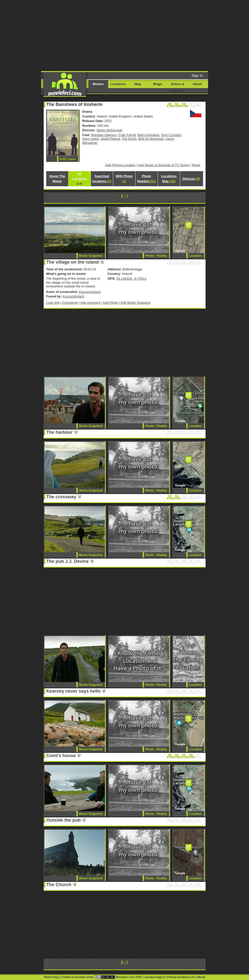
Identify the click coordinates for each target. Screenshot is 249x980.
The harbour (60, 432)
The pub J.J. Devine (68, 561)
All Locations (79, 179)
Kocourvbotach (90, 292)
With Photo (124, 179)
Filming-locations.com (181, 977)
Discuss (191, 179)
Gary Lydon (91, 139)
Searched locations (102, 179)
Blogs (158, 84)
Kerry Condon (171, 135)
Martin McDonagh (109, 130)
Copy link (53, 303)
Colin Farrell (127, 135)
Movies (98, 84)
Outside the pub (64, 820)
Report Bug (51, 977)
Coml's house (61, 756)
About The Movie (57, 179)
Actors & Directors (178, 87)
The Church (59, 885)
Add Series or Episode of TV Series (164, 165)
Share (196, 165)
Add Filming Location (120, 165)
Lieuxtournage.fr (154, 977)
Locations (118, 84)
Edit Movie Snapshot (136, 303)
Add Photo (111, 303)
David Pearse (110, 139)
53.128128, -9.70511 (132, 279)
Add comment (90, 303)
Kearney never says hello (74, 691)
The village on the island (73, 262)
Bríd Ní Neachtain (151, 139)
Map (138, 84)
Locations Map (169, 179)
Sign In (197, 76)
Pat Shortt (129, 139)
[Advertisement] (134, 35)
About (197, 84)
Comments (70, 303)
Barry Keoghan (149, 135)
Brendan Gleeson (104, 135)
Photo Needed (146, 179)
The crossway (61, 497)
